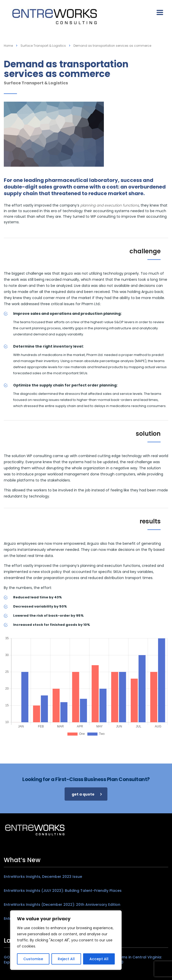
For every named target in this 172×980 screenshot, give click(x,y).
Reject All (66, 959)
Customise (33, 959)
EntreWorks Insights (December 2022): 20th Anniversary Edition (62, 905)
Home (8, 46)
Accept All (99, 959)
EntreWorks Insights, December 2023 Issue (43, 877)
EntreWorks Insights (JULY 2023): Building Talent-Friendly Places (63, 891)
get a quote (87, 794)
